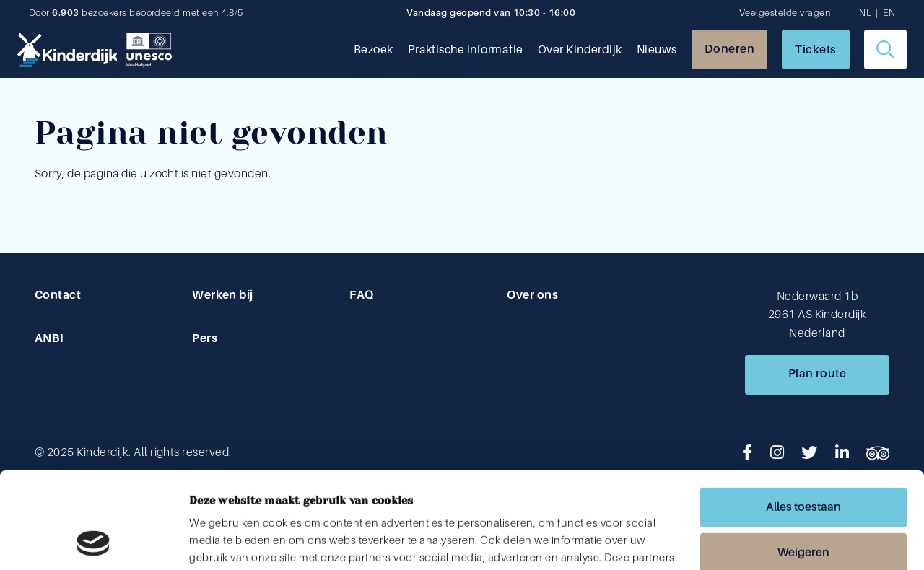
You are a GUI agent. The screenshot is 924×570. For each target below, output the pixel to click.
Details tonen (222, 542)
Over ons (532, 295)
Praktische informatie (466, 50)
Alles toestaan (803, 417)
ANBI (49, 338)
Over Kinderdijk (580, 50)
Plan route (818, 374)
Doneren (729, 49)
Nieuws (657, 50)
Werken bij (223, 295)
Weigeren (803, 462)
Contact (58, 295)
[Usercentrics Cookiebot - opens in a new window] (93, 542)
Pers (205, 338)
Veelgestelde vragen (785, 13)
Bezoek (374, 50)
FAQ (361, 295)
